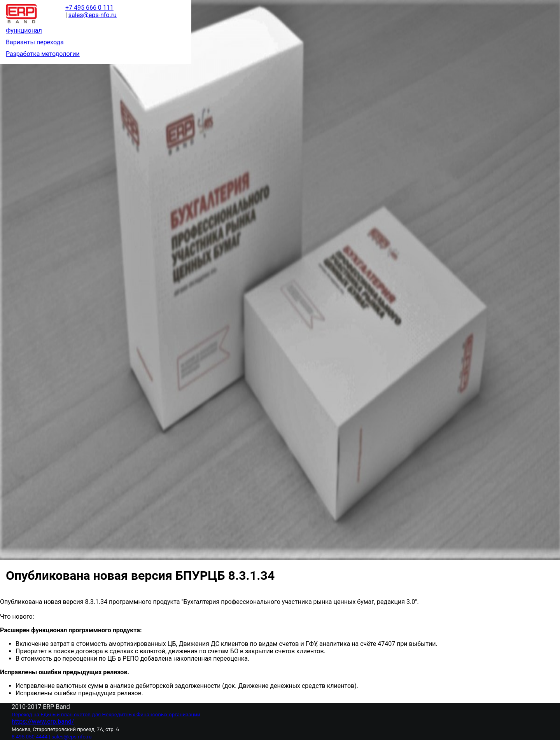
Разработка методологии (43, 54)
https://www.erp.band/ (43, 722)
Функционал (24, 31)
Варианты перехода (35, 42)
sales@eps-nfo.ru (71, 737)
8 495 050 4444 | (31, 737)
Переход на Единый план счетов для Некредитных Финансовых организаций (106, 715)
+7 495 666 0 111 (89, 8)
